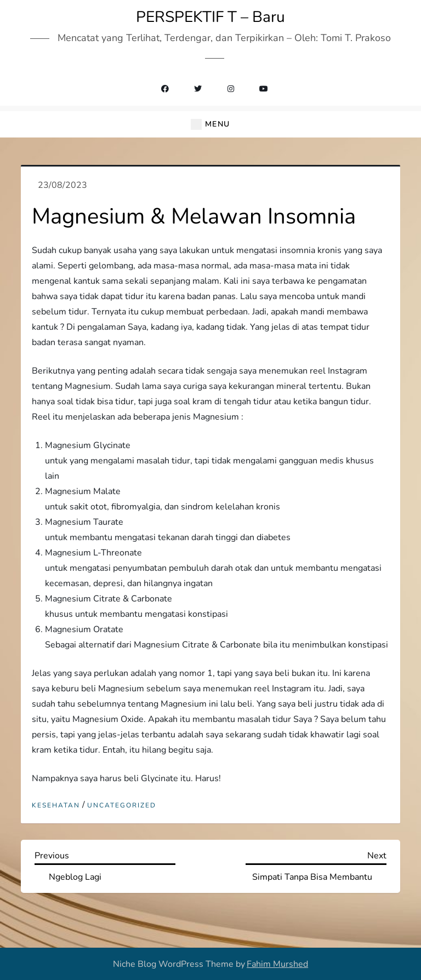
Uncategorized (122, 806)
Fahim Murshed (277, 964)
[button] (210, 125)
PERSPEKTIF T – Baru (210, 17)
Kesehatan (56, 806)
